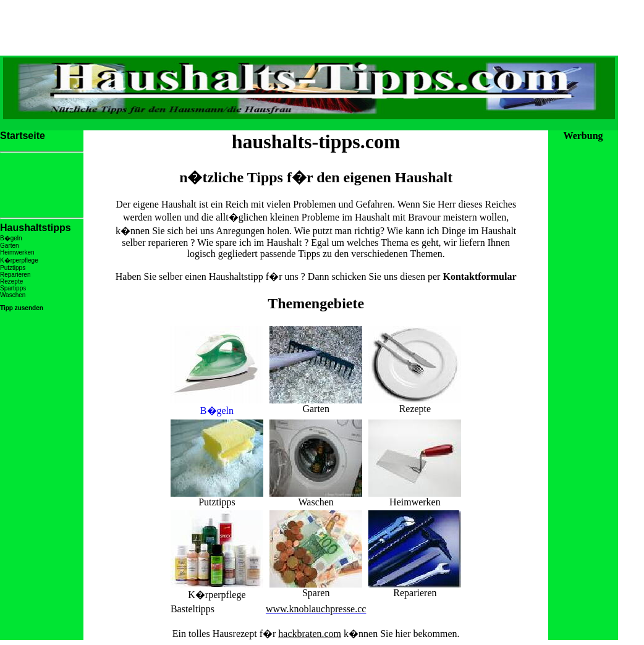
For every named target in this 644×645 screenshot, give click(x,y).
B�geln (217, 405)
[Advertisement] (309, 124)
